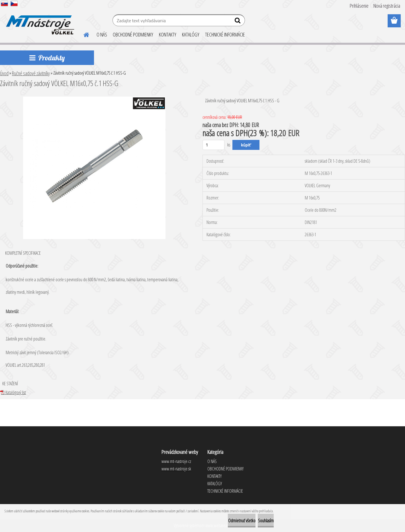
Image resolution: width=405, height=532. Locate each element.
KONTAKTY (168, 34)
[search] (238, 22)
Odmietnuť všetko (221, 521)
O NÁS (102, 34)
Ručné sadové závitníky (31, 73)
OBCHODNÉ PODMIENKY (133, 34)
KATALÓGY (191, 34)
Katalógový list (13, 392)
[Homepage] (83, 34)
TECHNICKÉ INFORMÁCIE (225, 34)
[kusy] (213, 145)
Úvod (4, 73)
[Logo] (39, 21)
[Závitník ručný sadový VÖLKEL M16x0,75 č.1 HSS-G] (94, 99)
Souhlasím (259, 521)
